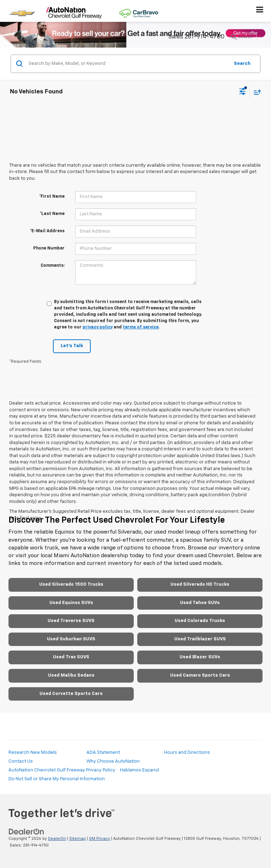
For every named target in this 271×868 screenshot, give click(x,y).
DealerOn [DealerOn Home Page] (57, 839)
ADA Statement (103, 753)
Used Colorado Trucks (200, 621)
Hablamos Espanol (140, 770)
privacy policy (98, 327)
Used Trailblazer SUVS (200, 639)
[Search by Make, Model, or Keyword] (128, 64)
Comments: (53, 266)
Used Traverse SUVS (71, 621)
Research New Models (33, 753)
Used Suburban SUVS (71, 639)
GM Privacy (100, 839)
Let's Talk (72, 346)
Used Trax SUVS (71, 657)
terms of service (141, 327)
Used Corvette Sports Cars (71, 694)
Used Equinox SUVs (71, 603)
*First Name (52, 197)
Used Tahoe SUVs (200, 603)
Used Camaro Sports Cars (200, 675)
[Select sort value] (255, 92)
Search (242, 64)
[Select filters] (243, 92)
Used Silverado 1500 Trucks (71, 584)
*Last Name (52, 214)
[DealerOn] (26, 832)
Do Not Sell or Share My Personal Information (57, 779)
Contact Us (21, 761)
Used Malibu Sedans (71, 675)
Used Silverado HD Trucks (200, 584)
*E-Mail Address (47, 231)
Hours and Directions (187, 753)
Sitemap (77, 839)
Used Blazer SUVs (200, 657)
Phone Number (49, 248)
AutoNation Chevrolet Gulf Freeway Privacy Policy (62, 770)
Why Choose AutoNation (113, 761)
